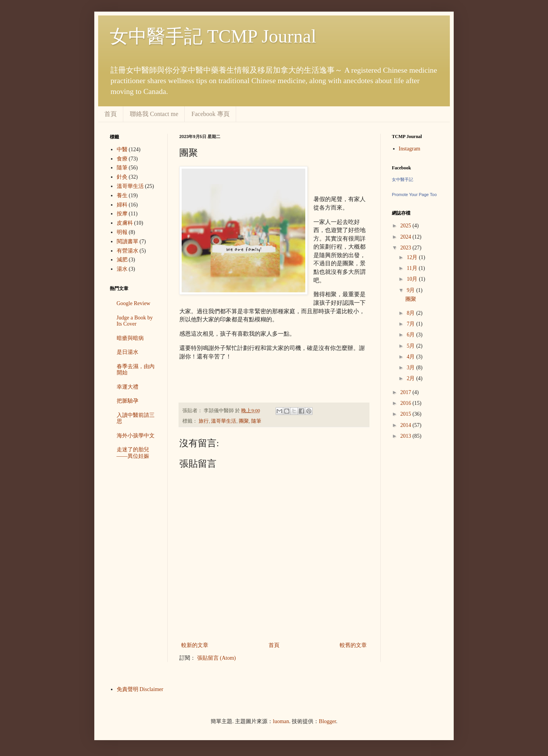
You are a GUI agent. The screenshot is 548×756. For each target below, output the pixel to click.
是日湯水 (128, 352)
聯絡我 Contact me (154, 114)
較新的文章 (195, 645)
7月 (411, 324)
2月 (411, 378)
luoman (281, 721)
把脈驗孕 (128, 401)
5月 (411, 346)
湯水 (122, 269)
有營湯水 (128, 251)
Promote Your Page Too (414, 195)
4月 (411, 357)
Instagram (410, 149)
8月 (411, 313)
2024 (407, 237)
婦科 (122, 205)
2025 (407, 226)
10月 (413, 279)
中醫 (122, 149)
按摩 (122, 214)
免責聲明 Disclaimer (140, 689)
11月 (413, 268)
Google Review (134, 303)
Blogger (327, 721)
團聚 (244, 421)
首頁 (111, 114)
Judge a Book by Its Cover (135, 321)
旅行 (204, 421)
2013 (407, 436)
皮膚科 (125, 223)
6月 (411, 335)
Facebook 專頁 (210, 114)
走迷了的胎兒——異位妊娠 (133, 453)
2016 (407, 403)
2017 (407, 392)
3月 (411, 368)
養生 (122, 195)
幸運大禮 (128, 387)
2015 (407, 414)
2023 (407, 248)
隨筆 (256, 421)
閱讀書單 (128, 241)
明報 (122, 232)
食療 (122, 159)
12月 (413, 257)
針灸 (122, 177)
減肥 (122, 260)
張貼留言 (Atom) (217, 658)
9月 (411, 290)
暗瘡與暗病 (130, 338)
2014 (407, 425)
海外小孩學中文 (136, 436)
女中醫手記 (402, 179)
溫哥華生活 (224, 421)
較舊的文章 (353, 645)
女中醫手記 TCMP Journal (213, 36)
